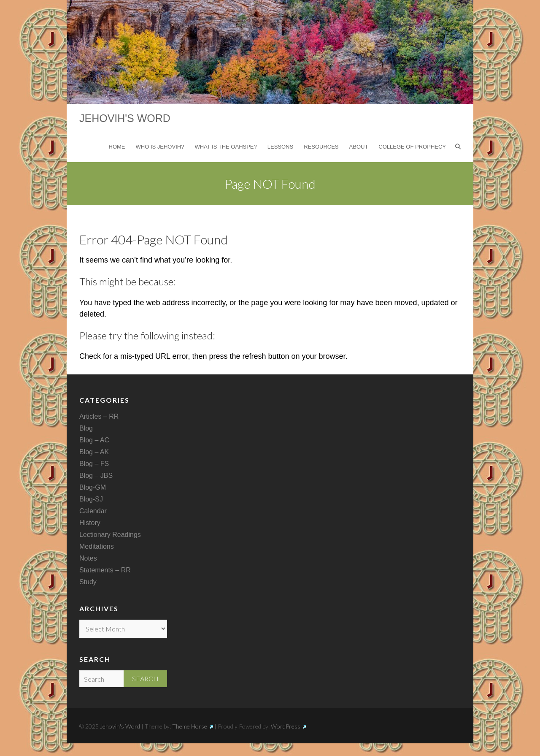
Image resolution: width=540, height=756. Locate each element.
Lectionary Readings (110, 535)
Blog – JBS (96, 476)
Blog (86, 428)
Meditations (97, 546)
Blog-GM (93, 487)
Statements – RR (105, 570)
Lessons (280, 147)
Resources (321, 147)
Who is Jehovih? (160, 147)
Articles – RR (99, 416)
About (359, 147)
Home (117, 147)
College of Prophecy (412, 147)
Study (88, 582)
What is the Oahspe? (225, 147)
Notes (88, 558)
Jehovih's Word (125, 118)
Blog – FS (94, 464)
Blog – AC (94, 440)
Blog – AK (94, 452)
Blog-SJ (91, 499)
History (90, 523)
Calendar (93, 511)
